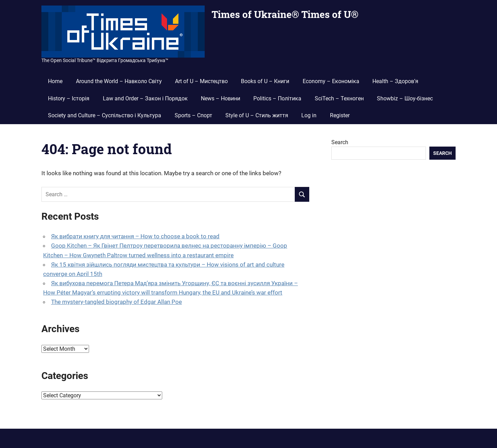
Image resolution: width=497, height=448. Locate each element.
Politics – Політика (277, 98)
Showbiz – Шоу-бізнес (405, 98)
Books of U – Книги (265, 81)
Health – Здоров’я (395, 81)
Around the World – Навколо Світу (119, 81)
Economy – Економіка (331, 81)
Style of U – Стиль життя (257, 115)
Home (55, 81)
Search (340, 142)
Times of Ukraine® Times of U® (285, 14)
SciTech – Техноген (339, 98)
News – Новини (221, 98)
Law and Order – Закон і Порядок (145, 98)
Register (340, 115)
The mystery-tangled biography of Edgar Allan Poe (116, 302)
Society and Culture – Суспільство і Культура (105, 115)
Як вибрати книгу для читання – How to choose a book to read (135, 236)
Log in (309, 115)
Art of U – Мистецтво (201, 81)
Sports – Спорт (193, 115)
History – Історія (69, 98)
